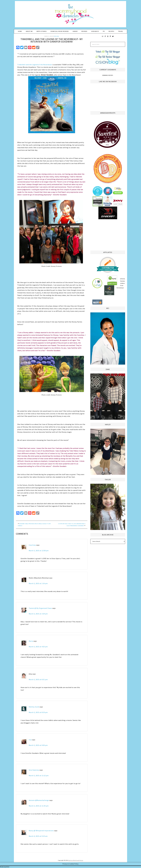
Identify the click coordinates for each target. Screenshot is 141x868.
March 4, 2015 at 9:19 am (38, 836)
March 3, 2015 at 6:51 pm (38, 679)
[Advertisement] (108, 235)
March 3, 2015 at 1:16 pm (38, 583)
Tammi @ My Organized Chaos (40, 608)
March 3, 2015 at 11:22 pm (39, 776)
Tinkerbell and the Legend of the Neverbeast (35, 65)
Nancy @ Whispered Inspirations (41, 831)
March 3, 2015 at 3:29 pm (38, 614)
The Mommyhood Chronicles (70, 15)
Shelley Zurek (34, 707)
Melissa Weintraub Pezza (76, 860)
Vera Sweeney (34, 770)
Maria (31, 641)
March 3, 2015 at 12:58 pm (39, 551)
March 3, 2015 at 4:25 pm (38, 647)
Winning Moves (108, 75)
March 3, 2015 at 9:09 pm (38, 745)
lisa (30, 740)
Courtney (32, 545)
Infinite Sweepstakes (123, 281)
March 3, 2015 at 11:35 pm (39, 806)
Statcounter (5, 867)
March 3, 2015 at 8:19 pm (38, 712)
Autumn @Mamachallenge (39, 800)
